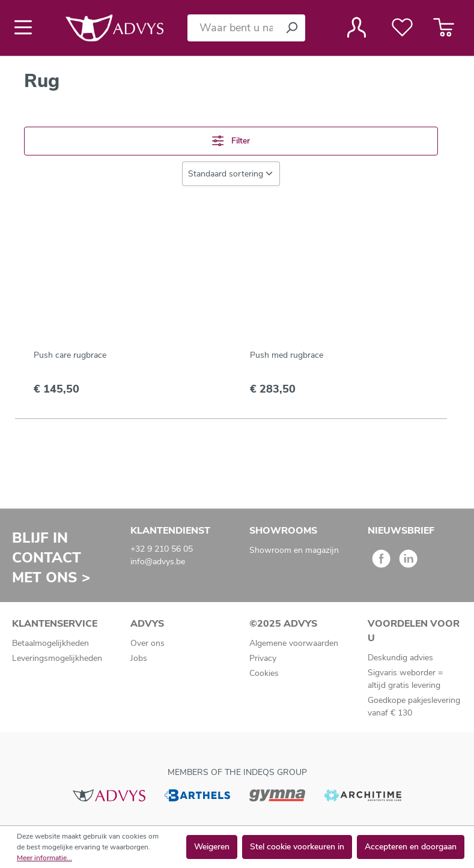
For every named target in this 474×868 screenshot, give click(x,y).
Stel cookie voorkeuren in (297, 847)
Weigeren (212, 847)
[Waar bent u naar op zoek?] (233, 28)
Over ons (147, 643)
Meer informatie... (44, 858)
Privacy (263, 658)
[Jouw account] (357, 28)
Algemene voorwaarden (294, 643)
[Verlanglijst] (402, 28)
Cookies (264, 673)
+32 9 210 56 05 (162, 549)
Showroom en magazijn (294, 550)
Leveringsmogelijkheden (57, 658)
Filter (231, 141)
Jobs (139, 658)
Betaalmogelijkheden (50, 643)
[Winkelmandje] (444, 28)
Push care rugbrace (70, 355)
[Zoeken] (291, 28)
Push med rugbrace (287, 355)
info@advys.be (158, 562)
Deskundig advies (400, 658)
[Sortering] (231, 174)
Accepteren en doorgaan (411, 847)
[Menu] (27, 28)
